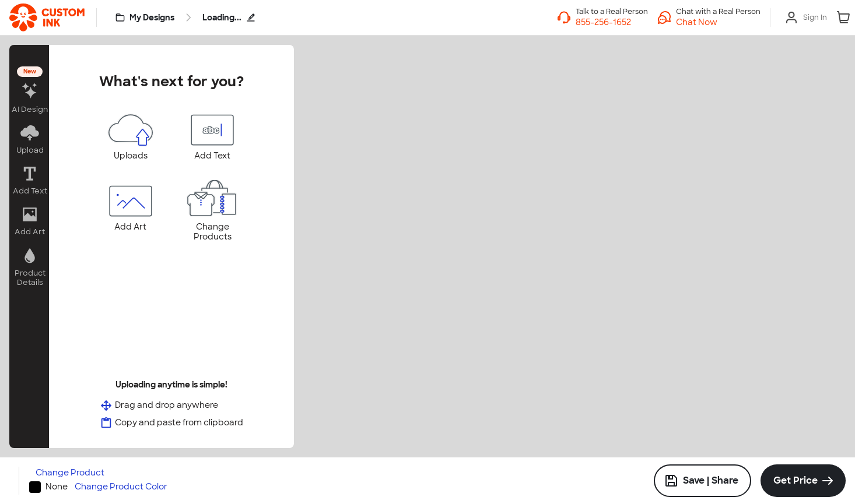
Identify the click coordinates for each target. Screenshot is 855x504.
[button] (718, 22)
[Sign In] (806, 17)
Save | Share (701, 481)
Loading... (229, 17)
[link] (47, 17)
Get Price (796, 480)
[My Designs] (146, 17)
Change (70, 473)
